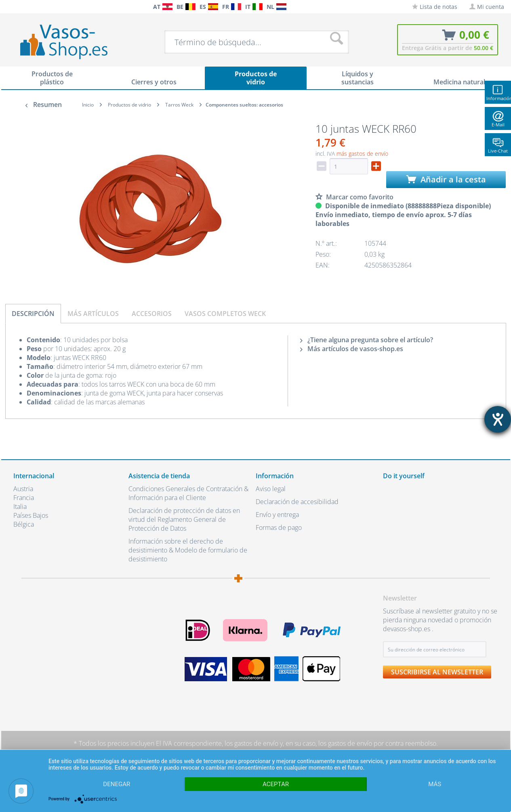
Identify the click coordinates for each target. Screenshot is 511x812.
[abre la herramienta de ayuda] (498, 419)
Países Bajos (31, 515)
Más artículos (93, 314)
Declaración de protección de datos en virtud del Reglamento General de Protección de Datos (184, 519)
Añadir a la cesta (446, 179)
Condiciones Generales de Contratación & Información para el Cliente (188, 493)
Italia (20, 506)
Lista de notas (435, 7)
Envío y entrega (277, 515)
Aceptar (276, 784)
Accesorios (152, 314)
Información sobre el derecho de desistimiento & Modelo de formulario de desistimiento (188, 550)
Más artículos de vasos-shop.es (352, 349)
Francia (24, 498)
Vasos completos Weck (225, 314)
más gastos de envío (362, 154)
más (435, 784)
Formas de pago (279, 527)
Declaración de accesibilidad (297, 502)
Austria (23, 489)
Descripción (33, 314)
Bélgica (24, 524)
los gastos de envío (251, 743)
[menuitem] (17, 7)
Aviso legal (271, 489)
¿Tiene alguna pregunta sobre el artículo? (367, 340)
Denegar (117, 784)
